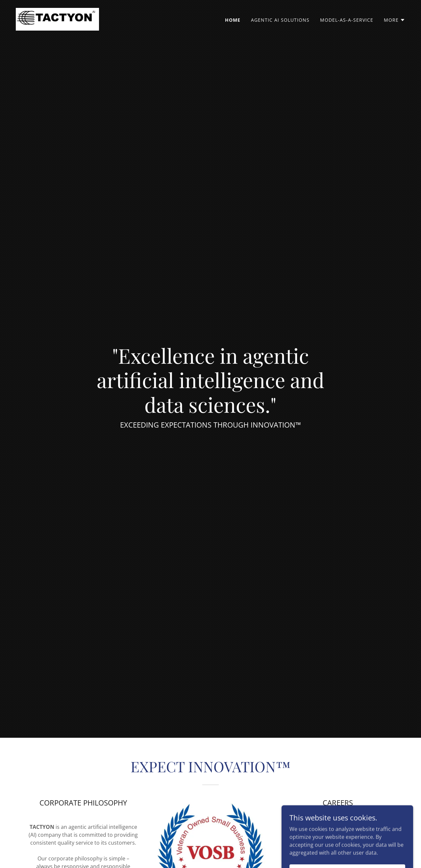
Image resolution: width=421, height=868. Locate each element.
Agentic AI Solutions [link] (280, 20)
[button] (395, 20)
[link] (57, 19)
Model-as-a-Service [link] (347, 20)
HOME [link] (233, 20)
